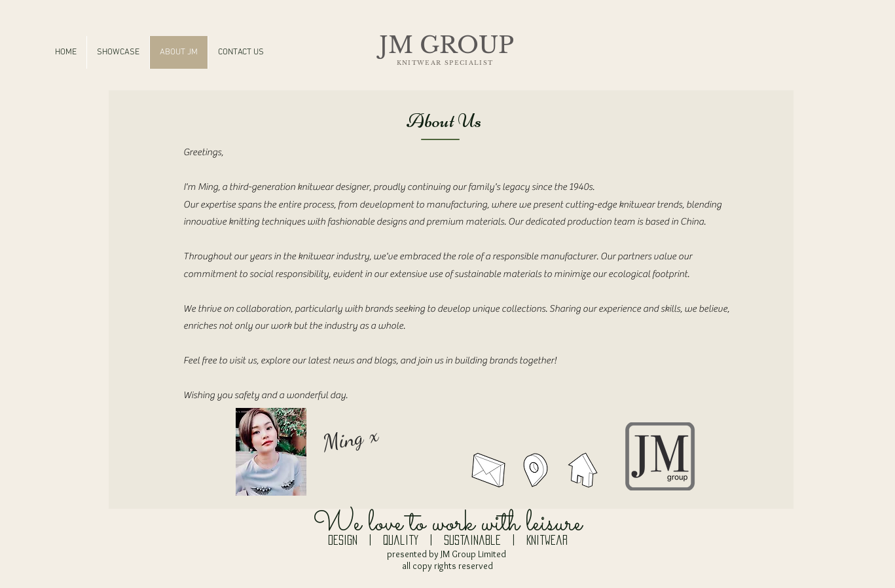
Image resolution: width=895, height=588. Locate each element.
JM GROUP (447, 45)
